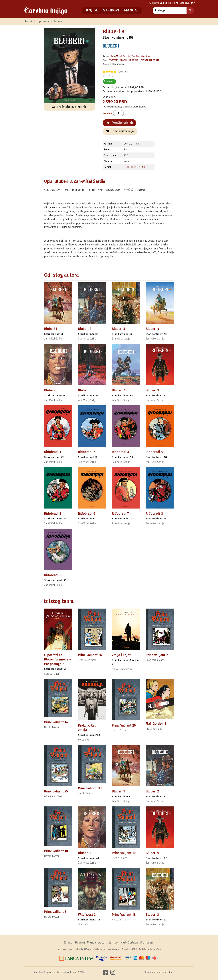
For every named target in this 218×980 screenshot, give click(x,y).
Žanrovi (58, 21)
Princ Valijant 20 (124, 725)
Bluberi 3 (118, 329)
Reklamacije (99, 949)
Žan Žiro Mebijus (141, 56)
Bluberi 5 (51, 390)
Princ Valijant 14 (56, 722)
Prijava (154, 3)
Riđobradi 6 (87, 514)
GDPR (134, 949)
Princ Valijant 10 (56, 851)
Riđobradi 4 (154, 452)
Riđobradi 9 (53, 575)
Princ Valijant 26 (90, 655)
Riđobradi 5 (53, 514)
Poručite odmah (119, 123)
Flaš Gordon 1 (156, 724)
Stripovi (111, 10)
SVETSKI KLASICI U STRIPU (125, 60)
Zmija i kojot (121, 655)
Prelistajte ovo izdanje (69, 107)
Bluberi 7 (118, 390)
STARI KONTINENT (134, 167)
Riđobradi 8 (154, 514)
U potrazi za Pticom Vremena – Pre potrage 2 (58, 659)
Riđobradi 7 (120, 514)
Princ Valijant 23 (158, 655)
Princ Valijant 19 (124, 853)
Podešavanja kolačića (150, 949)
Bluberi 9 (152, 390)
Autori (28, 21)
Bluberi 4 (152, 329)
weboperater (166, 972)
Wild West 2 (87, 915)
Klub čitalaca (129, 943)
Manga (130, 10)
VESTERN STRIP (150, 60)
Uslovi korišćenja (83, 949)
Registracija (168, 3)
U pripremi (43, 21)
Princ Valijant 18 (124, 915)
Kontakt (125, 949)
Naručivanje (113, 949)
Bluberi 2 (85, 329)
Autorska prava (65, 949)
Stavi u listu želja (120, 131)
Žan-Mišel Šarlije (120, 56)
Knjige (92, 10)
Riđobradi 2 (87, 452)
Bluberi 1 (51, 329)
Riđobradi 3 (120, 452)
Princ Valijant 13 (90, 788)
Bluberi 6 (85, 390)
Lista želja (183, 3)
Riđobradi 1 (53, 452)
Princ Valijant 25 (56, 791)
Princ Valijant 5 (55, 912)
